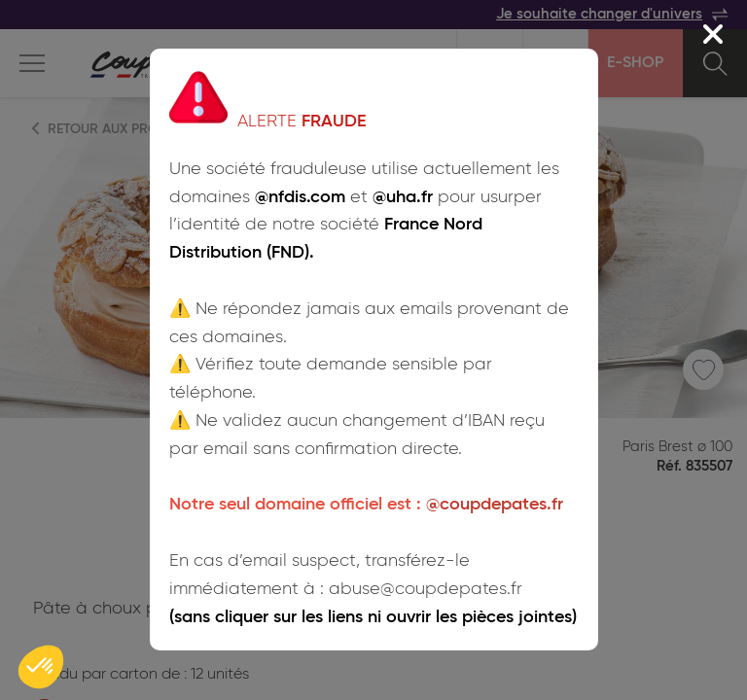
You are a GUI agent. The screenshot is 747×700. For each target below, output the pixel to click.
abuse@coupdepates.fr (426, 589)
